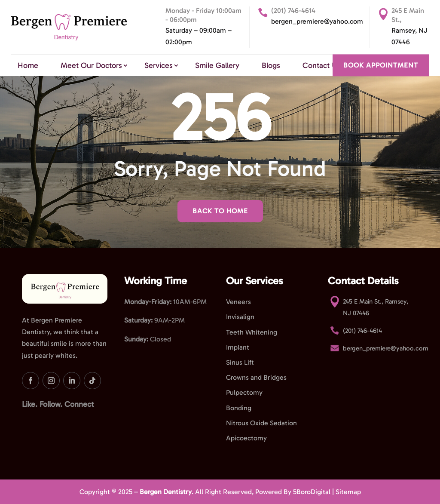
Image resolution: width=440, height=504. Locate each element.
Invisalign (240, 317)
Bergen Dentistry (166, 492)
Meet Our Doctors (91, 65)
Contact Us (321, 65)
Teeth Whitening (252, 332)
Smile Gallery (217, 65)
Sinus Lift (240, 362)
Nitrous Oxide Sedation (261, 423)
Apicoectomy (246, 438)
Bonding (239, 408)
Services (159, 65)
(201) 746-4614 (293, 11)
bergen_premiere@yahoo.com (317, 21)
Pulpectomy (244, 392)
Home (28, 65)
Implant (238, 347)
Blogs (271, 65)
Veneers (238, 302)
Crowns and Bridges (256, 377)
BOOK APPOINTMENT (381, 65)
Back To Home (220, 211)
